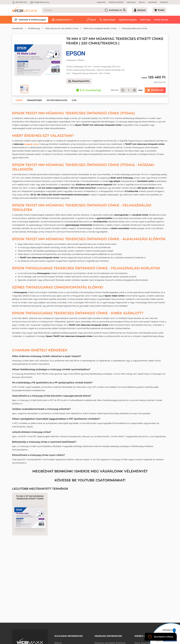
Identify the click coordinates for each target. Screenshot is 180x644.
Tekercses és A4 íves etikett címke (62, 28)
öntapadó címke (33, 144)
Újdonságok (109, 20)
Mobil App (145, 20)
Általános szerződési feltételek (110, 641)
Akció (93, 20)
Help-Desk (131, 2)
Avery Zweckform (144, 641)
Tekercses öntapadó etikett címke (100, 28)
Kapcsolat (101, 2)
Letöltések (152, 2)
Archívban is (125, 10)
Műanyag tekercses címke (134, 28)
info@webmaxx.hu (40, 2)
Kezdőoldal (18, 28)
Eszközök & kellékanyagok (30, 20)
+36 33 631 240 (19, 2)
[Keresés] (90, 10)
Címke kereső (161, 20)
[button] (19, 100)
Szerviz (142, 2)
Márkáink (164, 2)
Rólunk (58, 641)
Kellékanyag (34, 28)
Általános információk (69, 635)
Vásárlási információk (108, 635)
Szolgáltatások (63, 20)
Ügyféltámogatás (128, 20)
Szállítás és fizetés (116, 2)
